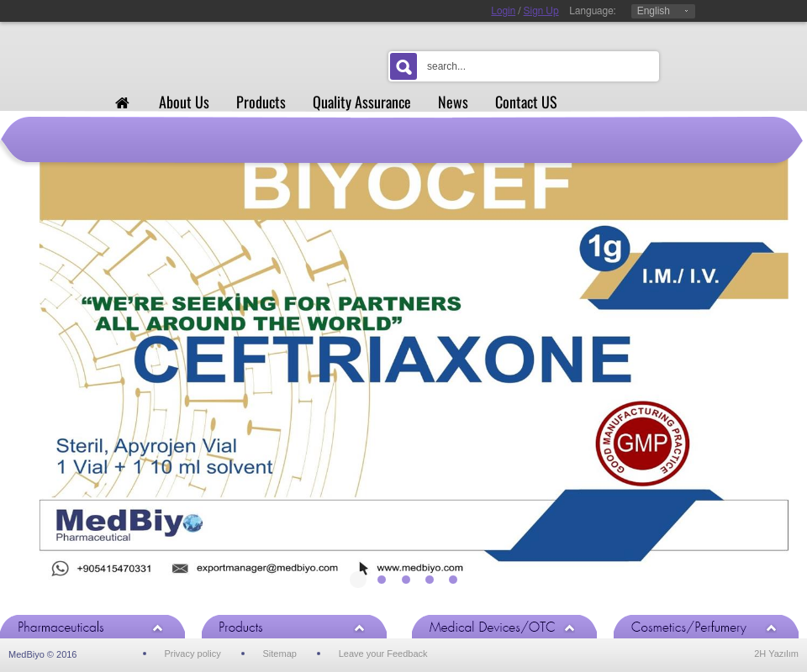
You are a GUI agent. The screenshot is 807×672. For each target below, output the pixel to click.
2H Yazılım (776, 654)
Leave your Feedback (383, 654)
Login (503, 11)
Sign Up (541, 11)
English (654, 11)
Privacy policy (192, 654)
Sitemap (280, 654)
